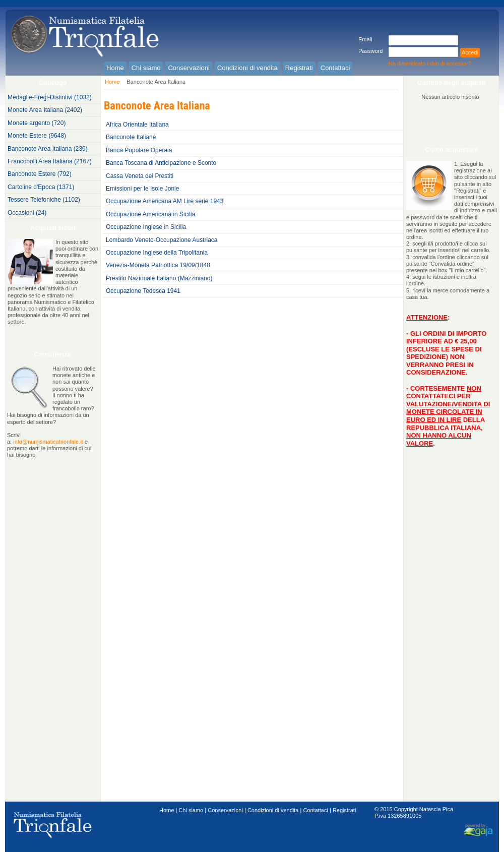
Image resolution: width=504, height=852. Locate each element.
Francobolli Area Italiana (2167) (50, 161)
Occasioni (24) (27, 213)
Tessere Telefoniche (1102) (44, 200)
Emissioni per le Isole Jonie (142, 189)
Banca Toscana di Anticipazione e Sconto (161, 163)
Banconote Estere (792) (40, 174)
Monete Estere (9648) (37, 136)
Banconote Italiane (131, 137)
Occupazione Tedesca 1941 (143, 291)
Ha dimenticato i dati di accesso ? (430, 64)
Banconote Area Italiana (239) (48, 149)
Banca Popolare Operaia (139, 150)
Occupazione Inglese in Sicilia (146, 227)
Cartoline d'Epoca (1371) (41, 187)
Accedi (470, 52)
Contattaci (316, 810)
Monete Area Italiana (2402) (45, 110)
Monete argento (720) (37, 123)
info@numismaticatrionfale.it (48, 442)
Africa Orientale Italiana (137, 125)
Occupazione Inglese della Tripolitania (157, 253)
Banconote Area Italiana (156, 82)
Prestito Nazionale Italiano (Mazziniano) (159, 278)
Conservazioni (225, 810)
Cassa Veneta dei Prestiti (140, 176)
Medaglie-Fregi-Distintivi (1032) (50, 97)
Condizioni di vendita (273, 810)
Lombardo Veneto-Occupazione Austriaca (162, 240)
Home (112, 82)
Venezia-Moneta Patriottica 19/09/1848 (158, 265)
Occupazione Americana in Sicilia (150, 214)
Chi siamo (191, 810)
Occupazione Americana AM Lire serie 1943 (165, 201)
